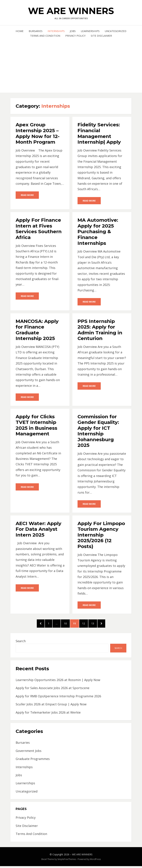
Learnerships (90, 31)
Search (21, 643)
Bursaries (36, 31)
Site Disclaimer (101, 36)
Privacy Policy (75, 36)
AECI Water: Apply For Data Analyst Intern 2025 (39, 530)
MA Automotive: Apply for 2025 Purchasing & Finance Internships (98, 232)
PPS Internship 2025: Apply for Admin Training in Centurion (100, 330)
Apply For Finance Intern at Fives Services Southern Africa (39, 229)
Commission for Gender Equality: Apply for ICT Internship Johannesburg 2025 (98, 431)
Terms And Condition (45, 36)
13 (97, 624)
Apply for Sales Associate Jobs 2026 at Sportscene (53, 690)
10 (66, 624)
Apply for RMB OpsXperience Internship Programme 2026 (58, 698)
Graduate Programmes (33, 761)
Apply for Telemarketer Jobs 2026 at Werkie (48, 714)
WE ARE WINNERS (71, 11)
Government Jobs (29, 752)
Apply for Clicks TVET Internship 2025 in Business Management (36, 426)
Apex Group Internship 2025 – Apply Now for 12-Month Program (38, 133)
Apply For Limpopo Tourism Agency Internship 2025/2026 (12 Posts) (101, 536)
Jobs (73, 31)
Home (20, 31)
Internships (56, 31)
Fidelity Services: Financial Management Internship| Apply (99, 133)
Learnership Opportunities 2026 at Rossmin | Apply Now (58, 682)
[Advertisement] (71, 64)
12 (87, 624)
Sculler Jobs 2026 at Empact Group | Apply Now (51, 706)
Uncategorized (116, 31)
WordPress (95, 861)
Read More (27, 195)
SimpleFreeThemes (67, 861)
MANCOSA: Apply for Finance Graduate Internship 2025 (37, 330)
